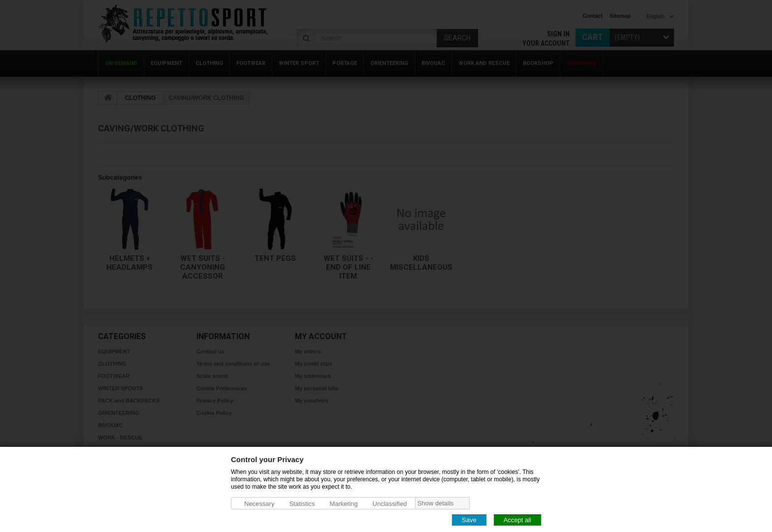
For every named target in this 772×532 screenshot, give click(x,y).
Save (469, 519)
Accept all (517, 519)
